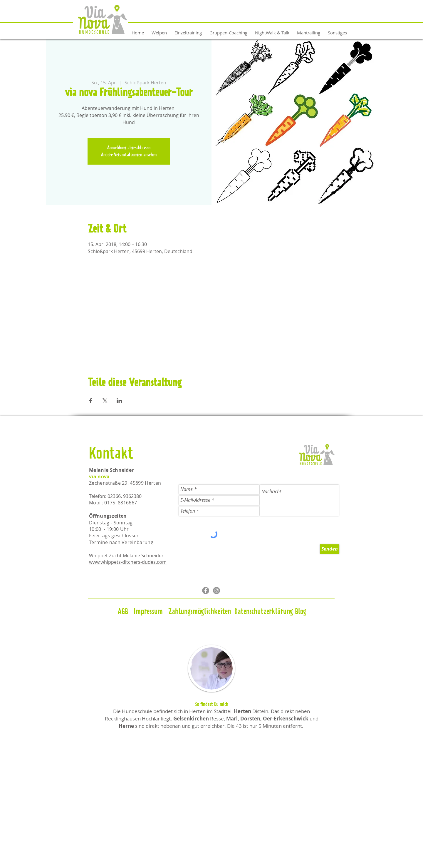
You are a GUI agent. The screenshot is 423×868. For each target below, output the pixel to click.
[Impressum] (148, 612)
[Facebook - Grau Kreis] (206, 591)
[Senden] (330, 549)
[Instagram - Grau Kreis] (216, 591)
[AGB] (123, 612)
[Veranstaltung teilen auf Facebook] (91, 401)
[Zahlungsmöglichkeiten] (199, 612)
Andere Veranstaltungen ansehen (129, 155)
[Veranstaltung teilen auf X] (105, 401)
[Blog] (301, 612)
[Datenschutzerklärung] (264, 612)
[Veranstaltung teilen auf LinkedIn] (119, 401)
